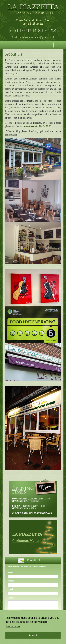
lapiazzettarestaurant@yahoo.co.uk (37, 37)
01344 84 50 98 (40, 31)
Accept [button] (33, 635)
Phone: (11, 581)
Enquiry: (12, 598)
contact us (28, 126)
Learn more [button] (13, 626)
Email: (11, 589)
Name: (11, 572)
